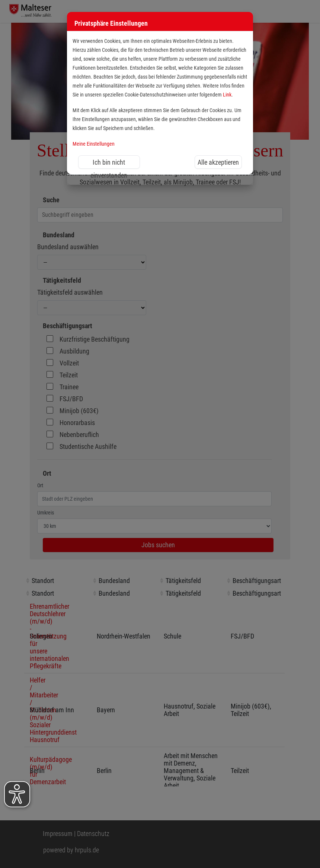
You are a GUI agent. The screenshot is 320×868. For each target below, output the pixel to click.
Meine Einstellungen (94, 144)
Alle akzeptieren (218, 162)
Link (227, 95)
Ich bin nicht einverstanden (109, 164)
